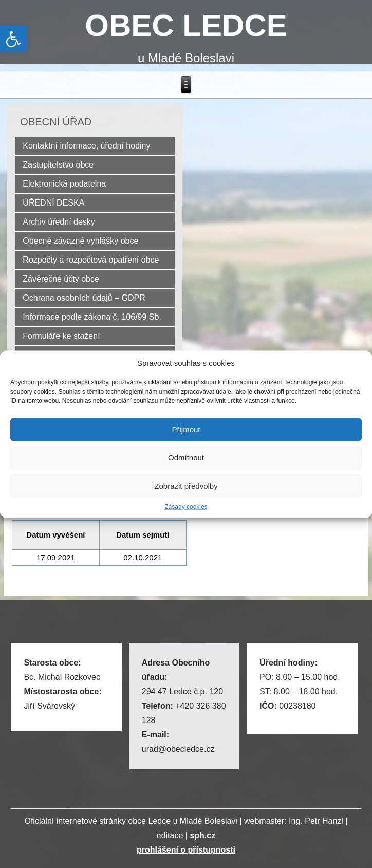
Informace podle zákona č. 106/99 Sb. (92, 317)
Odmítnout (186, 458)
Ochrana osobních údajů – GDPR (84, 298)
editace (170, 835)
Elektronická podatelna (64, 184)
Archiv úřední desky (59, 222)
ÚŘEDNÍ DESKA (53, 203)
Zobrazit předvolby (186, 486)
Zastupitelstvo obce (58, 165)
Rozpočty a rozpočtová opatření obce (91, 260)
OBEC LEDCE (186, 25)
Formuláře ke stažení (61, 336)
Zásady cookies (186, 506)
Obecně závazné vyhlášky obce (80, 241)
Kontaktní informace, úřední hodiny (86, 146)
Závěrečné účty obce (61, 279)
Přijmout (186, 429)
